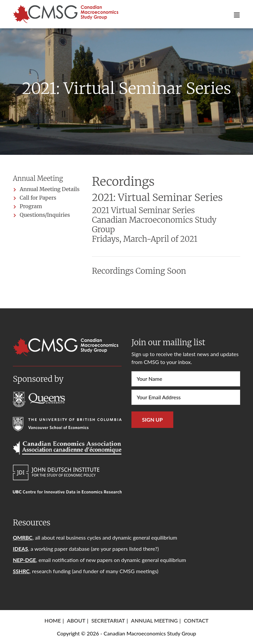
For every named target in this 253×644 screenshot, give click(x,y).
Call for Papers (38, 198)
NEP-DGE (24, 560)
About (76, 620)
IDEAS (20, 549)
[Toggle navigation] (235, 15)
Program (31, 206)
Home (53, 620)
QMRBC (23, 537)
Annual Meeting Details (50, 189)
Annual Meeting (155, 620)
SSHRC (21, 571)
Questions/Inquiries (45, 215)
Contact (196, 620)
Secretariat (108, 620)
